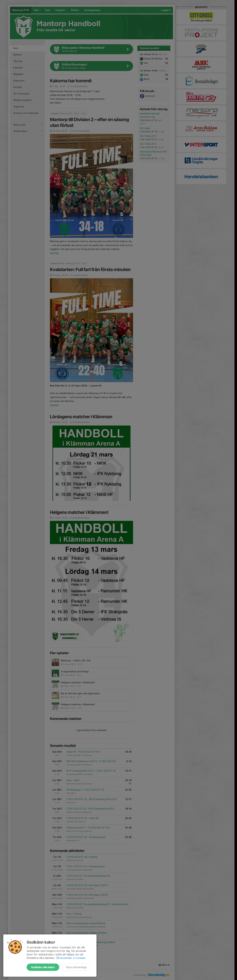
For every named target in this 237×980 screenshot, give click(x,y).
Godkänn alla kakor (43, 967)
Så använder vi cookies (71, 958)
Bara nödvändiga (76, 967)
